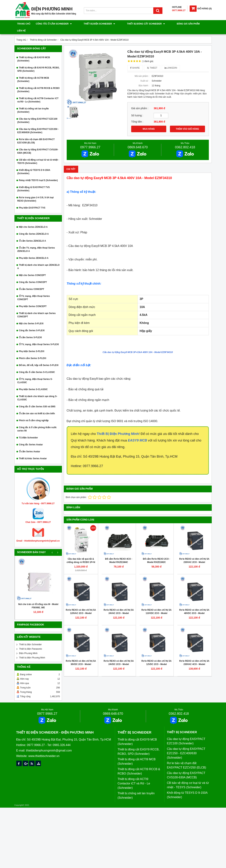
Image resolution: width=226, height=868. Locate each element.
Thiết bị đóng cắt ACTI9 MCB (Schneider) (33, 73)
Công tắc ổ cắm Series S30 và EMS (37, 400)
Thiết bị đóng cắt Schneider (133, 24)
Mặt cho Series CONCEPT (32, 268)
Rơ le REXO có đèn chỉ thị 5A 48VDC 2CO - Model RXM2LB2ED (194, 606)
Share (135, 61)
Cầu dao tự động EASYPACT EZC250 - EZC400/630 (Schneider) (38, 124)
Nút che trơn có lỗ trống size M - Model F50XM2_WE (38, 599)
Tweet (152, 61)
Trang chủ (24, 24)
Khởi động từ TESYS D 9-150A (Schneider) (34, 165)
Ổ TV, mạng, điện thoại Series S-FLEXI (39, 337)
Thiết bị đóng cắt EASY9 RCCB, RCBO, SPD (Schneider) (38, 62)
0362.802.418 (185, 140)
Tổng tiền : (137, 115)
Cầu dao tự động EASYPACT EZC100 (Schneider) (37, 114)
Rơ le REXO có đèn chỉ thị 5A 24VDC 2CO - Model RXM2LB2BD (119, 657)
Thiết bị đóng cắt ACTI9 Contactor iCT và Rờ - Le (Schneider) (38, 93)
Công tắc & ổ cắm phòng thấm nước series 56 (37, 422)
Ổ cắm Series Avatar (30, 445)
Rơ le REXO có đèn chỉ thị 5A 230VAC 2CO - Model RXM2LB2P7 (194, 555)
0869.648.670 (138, 140)
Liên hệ (190, 24)
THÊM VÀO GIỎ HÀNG (187, 122)
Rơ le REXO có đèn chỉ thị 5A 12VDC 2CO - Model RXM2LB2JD (156, 657)
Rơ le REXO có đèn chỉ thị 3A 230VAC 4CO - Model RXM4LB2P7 (194, 657)
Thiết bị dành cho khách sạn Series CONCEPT (37, 308)
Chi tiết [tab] (71, 162)
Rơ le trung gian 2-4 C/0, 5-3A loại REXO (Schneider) (36, 192)
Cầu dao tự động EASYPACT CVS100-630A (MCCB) (38, 144)
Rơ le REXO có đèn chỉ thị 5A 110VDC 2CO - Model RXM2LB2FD (156, 606)
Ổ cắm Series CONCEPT (32, 282)
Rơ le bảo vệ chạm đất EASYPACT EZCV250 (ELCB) (36, 134)
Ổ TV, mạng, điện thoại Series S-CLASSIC (35, 374)
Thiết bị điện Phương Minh (32, 651)
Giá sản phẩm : (140, 101)
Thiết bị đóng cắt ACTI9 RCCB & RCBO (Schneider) (39, 83)
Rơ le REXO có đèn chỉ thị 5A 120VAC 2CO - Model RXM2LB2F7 (81, 606)
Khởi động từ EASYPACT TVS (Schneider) (34, 182)
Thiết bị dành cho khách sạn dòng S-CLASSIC (37, 391)
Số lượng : (137, 109)
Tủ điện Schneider (29, 431)
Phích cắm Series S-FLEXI (33, 351)
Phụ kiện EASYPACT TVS (32, 201)
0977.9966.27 (90, 140)
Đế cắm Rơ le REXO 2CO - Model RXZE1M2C (156, 554)
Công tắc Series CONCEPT (33, 275)
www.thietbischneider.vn (44, 749)
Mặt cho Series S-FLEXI (31, 317)
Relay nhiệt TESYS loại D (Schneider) (38, 173)
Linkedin (171, 61)
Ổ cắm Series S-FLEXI (30, 330)
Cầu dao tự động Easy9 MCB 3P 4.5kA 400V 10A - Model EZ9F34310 (138, 345)
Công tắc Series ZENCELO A (34, 227)
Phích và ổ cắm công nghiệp (34, 414)
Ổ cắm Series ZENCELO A (33, 234)
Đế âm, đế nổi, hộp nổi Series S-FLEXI (39, 358)
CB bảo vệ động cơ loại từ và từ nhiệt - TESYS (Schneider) (38, 155)
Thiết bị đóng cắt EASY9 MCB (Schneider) (34, 52)
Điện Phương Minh (28, 646)
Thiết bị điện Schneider (93, 24)
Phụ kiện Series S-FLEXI (32, 344)
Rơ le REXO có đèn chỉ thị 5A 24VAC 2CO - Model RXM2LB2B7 (119, 606)
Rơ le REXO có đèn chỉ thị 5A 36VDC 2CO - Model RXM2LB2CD (81, 657)
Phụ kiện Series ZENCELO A (34, 251)
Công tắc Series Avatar (31, 438)
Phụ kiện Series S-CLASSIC (33, 382)
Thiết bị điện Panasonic (31, 642)
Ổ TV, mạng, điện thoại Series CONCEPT (34, 291)
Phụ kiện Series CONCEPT (33, 299)
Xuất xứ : (145, 74)
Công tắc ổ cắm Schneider (54, 24)
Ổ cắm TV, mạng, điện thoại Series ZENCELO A (36, 243)
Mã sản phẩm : (142, 69)
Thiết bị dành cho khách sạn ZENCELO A (38, 260)
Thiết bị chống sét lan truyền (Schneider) (33, 103)
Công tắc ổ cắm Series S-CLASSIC (37, 365)
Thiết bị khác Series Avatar (33, 452)
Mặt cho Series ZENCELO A (33, 220)
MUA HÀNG (149, 122)
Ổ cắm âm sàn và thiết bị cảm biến (37, 407)
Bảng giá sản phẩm (169, 24)
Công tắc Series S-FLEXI (32, 324)
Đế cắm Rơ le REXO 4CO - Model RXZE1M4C (119, 554)
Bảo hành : (144, 79)
